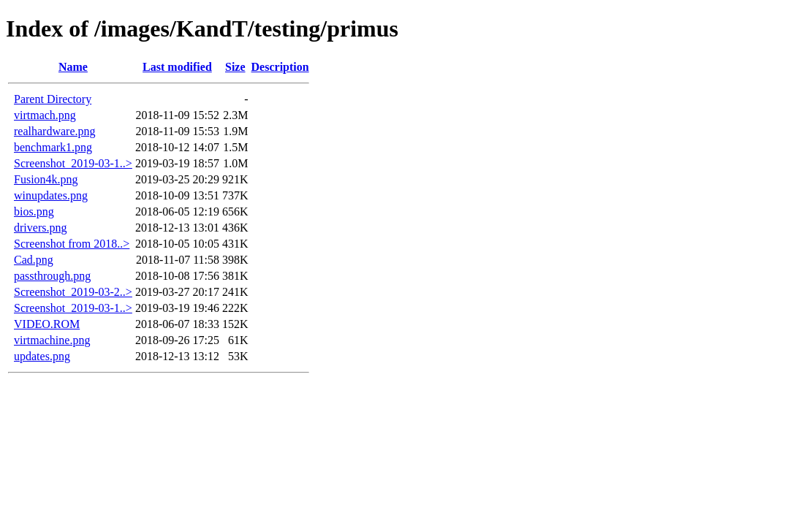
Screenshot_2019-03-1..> (73, 163)
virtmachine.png (52, 340)
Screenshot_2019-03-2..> (73, 292)
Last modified (177, 67)
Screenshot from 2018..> (72, 244)
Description (280, 67)
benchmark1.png (53, 147)
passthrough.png (52, 276)
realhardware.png (55, 131)
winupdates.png (51, 195)
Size (235, 67)
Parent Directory (53, 99)
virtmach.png (45, 115)
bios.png (34, 211)
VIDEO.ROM (47, 324)
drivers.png (40, 228)
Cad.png (34, 260)
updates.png (42, 356)
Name (73, 67)
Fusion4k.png (46, 179)
